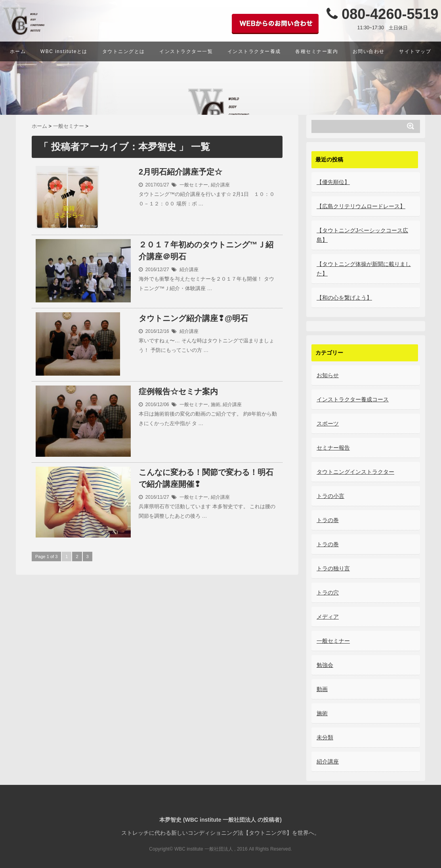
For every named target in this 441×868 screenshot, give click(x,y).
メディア (328, 617)
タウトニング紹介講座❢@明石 (194, 318)
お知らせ (328, 375)
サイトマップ (415, 51)
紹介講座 (220, 184)
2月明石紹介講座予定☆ (180, 172)
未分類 (325, 737)
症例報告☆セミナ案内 (178, 391)
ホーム (18, 51)
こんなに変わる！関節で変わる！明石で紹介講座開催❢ (206, 479)
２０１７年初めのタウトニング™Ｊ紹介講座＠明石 (206, 251)
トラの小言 (330, 496)
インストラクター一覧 (186, 51)
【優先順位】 (333, 182)
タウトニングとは (124, 51)
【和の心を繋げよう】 (344, 298)
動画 (322, 689)
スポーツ (328, 424)
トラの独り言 (333, 568)
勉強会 (325, 665)
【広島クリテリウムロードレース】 (361, 206)
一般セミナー (194, 184)
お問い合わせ (369, 51)
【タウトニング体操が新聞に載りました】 (364, 269)
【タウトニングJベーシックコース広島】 (362, 235)
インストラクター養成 (254, 51)
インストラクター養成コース (353, 399)
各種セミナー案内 (317, 51)
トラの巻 (328, 520)
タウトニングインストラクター (355, 472)
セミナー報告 (333, 448)
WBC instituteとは (64, 51)
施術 (216, 404)
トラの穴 (328, 593)
